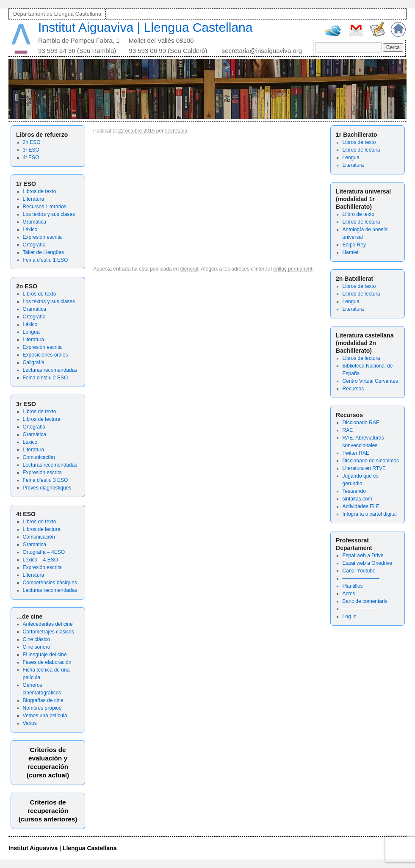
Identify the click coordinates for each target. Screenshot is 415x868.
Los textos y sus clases (49, 214)
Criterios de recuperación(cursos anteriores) (48, 811)
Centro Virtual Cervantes (370, 381)
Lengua (31, 332)
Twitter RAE (356, 453)
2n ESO (32, 142)
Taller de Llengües (43, 252)
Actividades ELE (361, 506)
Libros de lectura (42, 419)
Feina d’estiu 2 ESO (46, 378)
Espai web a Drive (363, 556)
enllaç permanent (293, 269)
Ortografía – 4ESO (44, 552)
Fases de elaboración (47, 662)
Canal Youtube (359, 571)
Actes (349, 594)
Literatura (34, 199)
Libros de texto (40, 191)
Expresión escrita (42, 237)
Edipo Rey (354, 245)
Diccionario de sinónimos (371, 461)
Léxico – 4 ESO (40, 560)
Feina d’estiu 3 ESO (46, 480)
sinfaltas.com (357, 499)
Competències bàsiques (50, 583)
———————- (361, 578)
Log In (350, 616)
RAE (348, 430)
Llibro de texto (358, 214)
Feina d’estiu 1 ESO (46, 260)
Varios (30, 723)
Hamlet (351, 252)
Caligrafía (34, 362)
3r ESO (31, 150)
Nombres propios (42, 708)
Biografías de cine (43, 700)
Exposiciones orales (46, 355)
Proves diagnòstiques (47, 488)
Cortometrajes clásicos (48, 632)
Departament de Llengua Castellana (57, 14)
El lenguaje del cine (45, 655)
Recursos (353, 389)
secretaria (176, 131)
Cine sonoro (37, 647)
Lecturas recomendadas (50, 370)
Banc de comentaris (365, 601)
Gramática (35, 222)
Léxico (30, 229)
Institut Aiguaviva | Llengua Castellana (145, 27)
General (190, 269)
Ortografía (34, 245)
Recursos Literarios (45, 207)
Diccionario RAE (361, 423)
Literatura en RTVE (364, 468)
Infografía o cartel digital (370, 514)
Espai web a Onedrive (367, 563)
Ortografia (34, 427)
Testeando (354, 491)
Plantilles (353, 586)
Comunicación (39, 457)
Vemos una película (45, 716)
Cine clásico (37, 639)
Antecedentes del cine (48, 624)
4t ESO (31, 158)
